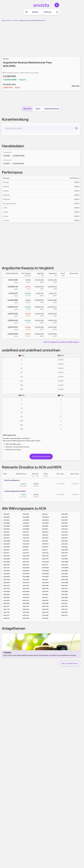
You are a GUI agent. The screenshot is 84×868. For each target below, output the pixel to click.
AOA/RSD (6, 597)
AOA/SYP (6, 606)
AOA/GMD (7, 541)
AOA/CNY (45, 532)
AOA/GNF (7, 544)
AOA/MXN (45, 574)
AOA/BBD (7, 523)
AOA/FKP (45, 538)
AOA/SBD (65, 591)
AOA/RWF (7, 591)
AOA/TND (45, 609)
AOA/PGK (65, 586)
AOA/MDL (65, 574)
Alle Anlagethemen (70, 663)
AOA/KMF (65, 559)
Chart (38, 109)
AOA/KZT (64, 556)
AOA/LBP (64, 565)
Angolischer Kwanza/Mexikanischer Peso (32, 20)
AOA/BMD (45, 523)
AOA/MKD (7, 574)
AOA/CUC (26, 562)
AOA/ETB (64, 517)
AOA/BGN (26, 529)
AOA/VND (26, 618)
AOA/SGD (65, 597)
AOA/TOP (65, 606)
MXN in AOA (76, 86)
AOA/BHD (45, 520)
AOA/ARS (6, 517)
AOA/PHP (45, 589)
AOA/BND (7, 529)
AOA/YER (26, 553)
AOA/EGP (26, 514)
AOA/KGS (6, 565)
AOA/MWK (65, 568)
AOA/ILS (45, 550)
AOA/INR (26, 547)
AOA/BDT (65, 520)
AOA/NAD (45, 577)
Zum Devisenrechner (41, 456)
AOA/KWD (46, 562)
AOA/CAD (26, 556)
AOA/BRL (45, 526)
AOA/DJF (45, 535)
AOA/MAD (45, 571)
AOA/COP (45, 559)
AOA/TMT (6, 612)
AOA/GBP (65, 526)
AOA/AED (26, 535)
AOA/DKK (7, 535)
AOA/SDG (7, 603)
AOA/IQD (64, 547)
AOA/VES (6, 618)
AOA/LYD (6, 568)
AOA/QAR (7, 559)
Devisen (15, 20)
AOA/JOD (45, 553)
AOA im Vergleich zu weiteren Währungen (62, 342)
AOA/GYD (26, 544)
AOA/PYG (6, 589)
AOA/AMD (26, 517)
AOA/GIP (45, 541)
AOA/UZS (26, 615)
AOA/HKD (7, 547)
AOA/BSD (26, 520)
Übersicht (27, 109)
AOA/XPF (6, 532)
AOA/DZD (65, 514)
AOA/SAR (26, 594)
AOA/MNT (7, 577)
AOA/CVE (45, 556)
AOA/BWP (26, 526)
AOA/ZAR (64, 600)
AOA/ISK (26, 550)
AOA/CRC (65, 532)
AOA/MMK (26, 577)
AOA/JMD (65, 550)
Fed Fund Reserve (12, 480)
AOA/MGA (45, 568)
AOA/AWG (45, 517)
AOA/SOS (6, 600)
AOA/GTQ (65, 541)
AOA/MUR (65, 571)
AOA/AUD (6, 520)
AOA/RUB (45, 591)
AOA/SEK (45, 594)
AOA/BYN (45, 618)
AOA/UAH (45, 612)
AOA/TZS (26, 606)
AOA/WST (7, 594)
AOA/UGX (26, 612)
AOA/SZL (64, 603)
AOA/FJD (64, 538)
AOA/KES (26, 559)
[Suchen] (76, 128)
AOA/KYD (65, 553)
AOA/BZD (26, 523)
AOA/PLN (65, 589)
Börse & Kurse (6, 20)
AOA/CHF (65, 594)
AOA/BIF (45, 529)
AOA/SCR (26, 597)
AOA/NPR (65, 577)
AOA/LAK (26, 565)
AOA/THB (45, 606)
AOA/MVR (26, 571)
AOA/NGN (65, 580)
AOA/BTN (65, 523)
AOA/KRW (26, 603)
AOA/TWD (7, 580)
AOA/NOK (45, 583)
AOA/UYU (6, 615)
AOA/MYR (7, 571)
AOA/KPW (26, 583)
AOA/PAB (45, 586)
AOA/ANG (7, 583)
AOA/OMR (65, 583)
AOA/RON (26, 591)
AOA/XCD (7, 586)
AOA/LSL (45, 565)
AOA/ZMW (65, 562)
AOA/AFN (6, 514)
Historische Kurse (52, 109)
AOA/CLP (26, 532)
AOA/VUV (65, 615)
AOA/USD (45, 615)
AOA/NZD (26, 580)
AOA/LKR (26, 600)
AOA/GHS (26, 541)
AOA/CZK (26, 609)
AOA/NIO (45, 580)
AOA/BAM (7, 562)
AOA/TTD (6, 609)
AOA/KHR (7, 556)
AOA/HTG (45, 544)
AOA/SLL (45, 597)
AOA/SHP (45, 600)
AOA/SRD (45, 603)
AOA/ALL (45, 514)
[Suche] (57, 12)
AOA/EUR (26, 538)
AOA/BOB (7, 526)
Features (48, 12)
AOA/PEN (26, 589)
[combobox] (41, 128)
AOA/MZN (26, 574)
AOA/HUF (65, 612)
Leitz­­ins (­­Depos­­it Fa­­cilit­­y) (15, 491)
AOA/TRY (64, 609)
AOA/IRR (6, 550)
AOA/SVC (6, 538)
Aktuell (35, 12)
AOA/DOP (65, 535)
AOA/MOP (26, 568)
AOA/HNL (65, 544)
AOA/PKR (26, 586)
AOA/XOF (64, 529)
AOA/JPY (6, 553)
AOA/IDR (45, 547)
